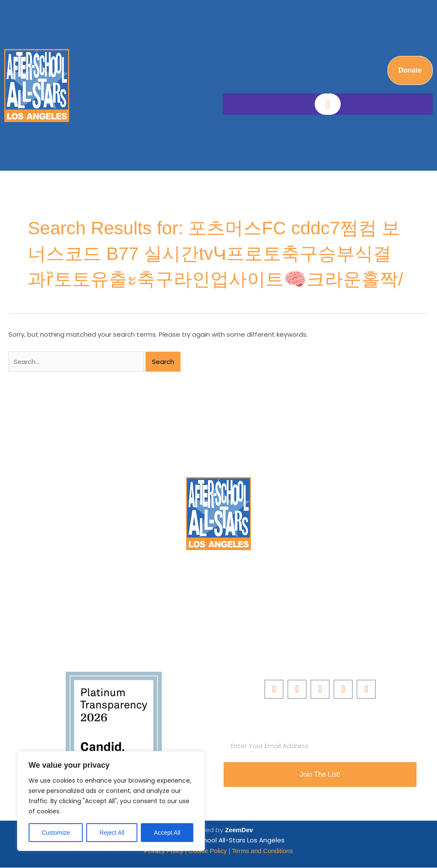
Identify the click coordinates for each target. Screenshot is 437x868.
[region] (111, 801)
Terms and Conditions (263, 851)
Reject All (112, 833)
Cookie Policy (208, 851)
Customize (56, 833)
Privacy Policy (164, 851)
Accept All (167, 833)
